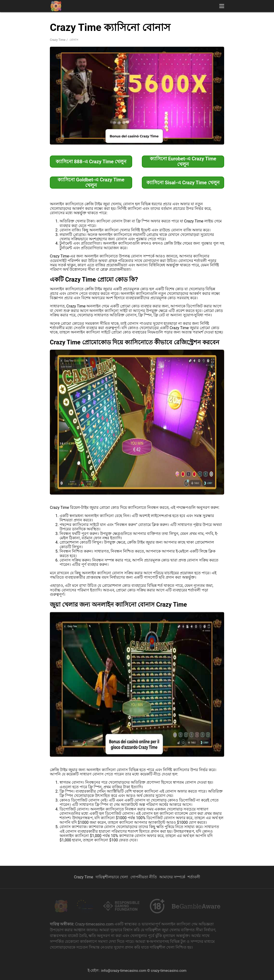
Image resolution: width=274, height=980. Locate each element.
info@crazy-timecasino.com (124, 971)
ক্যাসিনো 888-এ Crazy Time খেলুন (91, 162)
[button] (222, 6)
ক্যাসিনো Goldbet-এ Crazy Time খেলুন (91, 182)
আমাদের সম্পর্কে (172, 877)
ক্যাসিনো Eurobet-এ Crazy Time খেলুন (183, 161)
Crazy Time (58, 40)
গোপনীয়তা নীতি (144, 877)
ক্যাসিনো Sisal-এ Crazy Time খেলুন (183, 183)
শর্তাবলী (194, 877)
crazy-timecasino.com (169, 971)
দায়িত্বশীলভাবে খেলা (112, 877)
